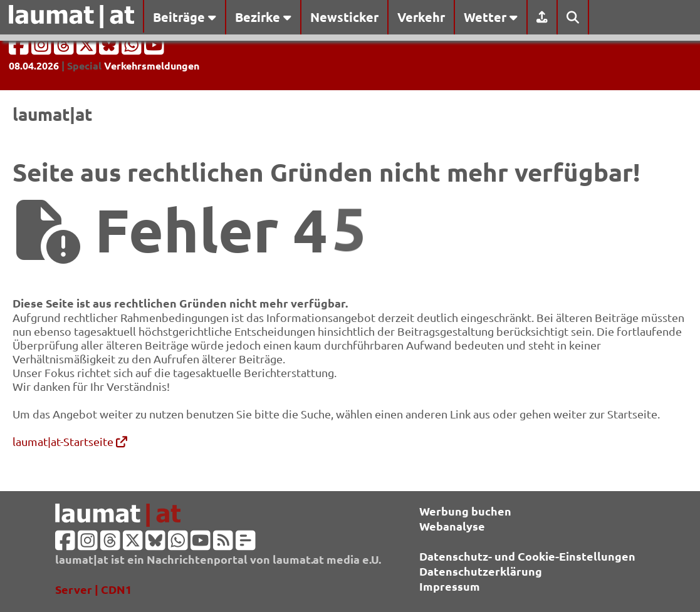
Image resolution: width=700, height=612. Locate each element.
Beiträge (185, 17)
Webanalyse (452, 526)
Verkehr (421, 17)
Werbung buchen (465, 511)
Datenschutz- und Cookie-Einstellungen (527, 556)
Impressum (450, 586)
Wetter (491, 17)
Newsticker (344, 17)
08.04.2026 (34, 65)
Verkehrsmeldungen (152, 65)
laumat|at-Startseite (70, 441)
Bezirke (263, 17)
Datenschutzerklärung (481, 571)
